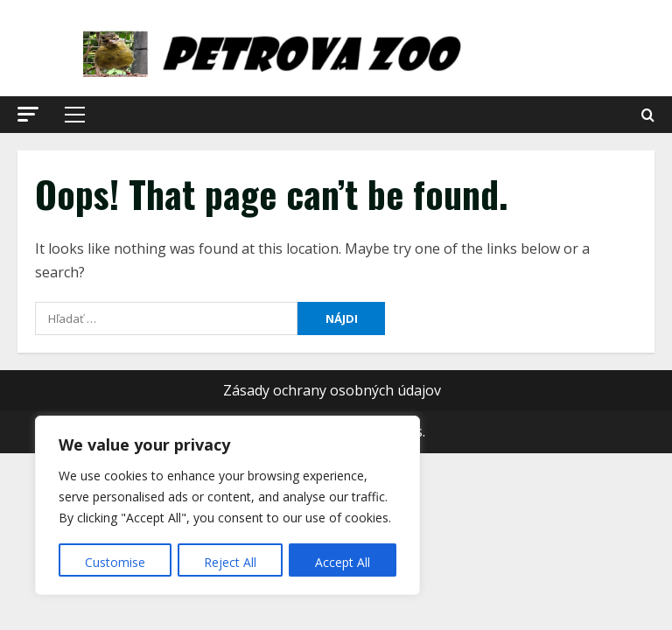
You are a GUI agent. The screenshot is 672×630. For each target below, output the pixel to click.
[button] (28, 114)
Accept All (343, 562)
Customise (115, 562)
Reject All (230, 562)
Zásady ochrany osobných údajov (332, 390)
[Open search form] (648, 115)
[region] (227, 506)
